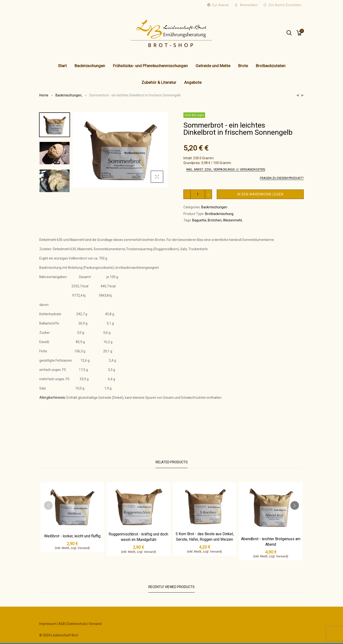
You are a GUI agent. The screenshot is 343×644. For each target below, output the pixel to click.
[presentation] (48, 505)
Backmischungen (69, 95)
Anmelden (249, 5)
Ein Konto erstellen (285, 5)
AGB (62, 624)
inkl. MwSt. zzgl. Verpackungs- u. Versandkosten (226, 169)
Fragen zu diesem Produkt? (282, 178)
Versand (95, 624)
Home (44, 95)
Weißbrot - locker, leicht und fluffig (72, 536)
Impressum (48, 624)
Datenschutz (77, 624)
